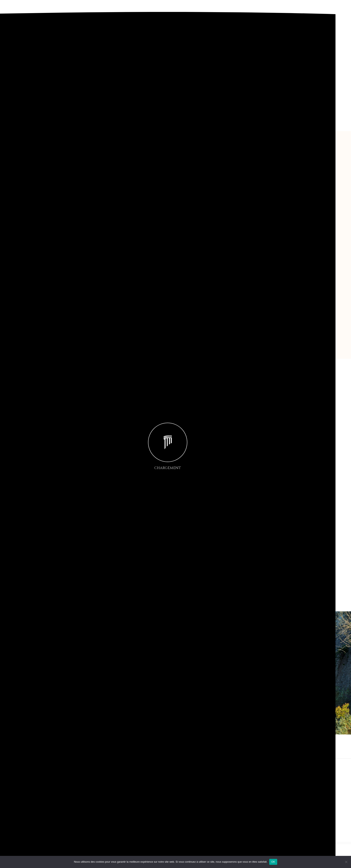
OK (273, 862)
